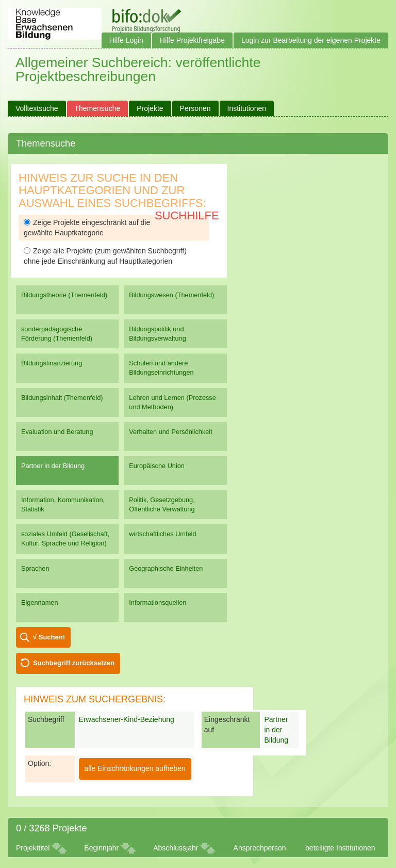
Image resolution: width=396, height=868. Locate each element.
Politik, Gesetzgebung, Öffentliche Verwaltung (162, 504)
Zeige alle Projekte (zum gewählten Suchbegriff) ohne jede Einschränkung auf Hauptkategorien (105, 256)
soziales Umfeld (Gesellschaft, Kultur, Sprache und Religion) (65, 539)
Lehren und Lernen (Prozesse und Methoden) (172, 402)
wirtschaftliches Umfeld (162, 534)
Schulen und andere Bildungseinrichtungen (161, 368)
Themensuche (98, 108)
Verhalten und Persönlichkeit (170, 432)
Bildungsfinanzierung (52, 363)
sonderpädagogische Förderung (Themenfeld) (57, 334)
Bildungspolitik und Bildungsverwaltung (157, 334)
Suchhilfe (187, 215)
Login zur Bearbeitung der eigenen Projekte (311, 40)
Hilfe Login (126, 40)
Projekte (150, 108)
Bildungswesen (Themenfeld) (171, 295)
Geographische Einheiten (166, 568)
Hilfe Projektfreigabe (192, 40)
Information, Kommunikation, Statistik (63, 504)
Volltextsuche (37, 108)
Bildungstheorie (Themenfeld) (64, 295)
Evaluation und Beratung (57, 432)
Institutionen (247, 108)
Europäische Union (157, 466)
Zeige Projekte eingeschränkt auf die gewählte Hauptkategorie (87, 228)
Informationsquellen (158, 602)
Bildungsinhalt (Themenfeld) (62, 398)
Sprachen (35, 568)
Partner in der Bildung (53, 466)
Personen (195, 108)
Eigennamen (40, 602)
